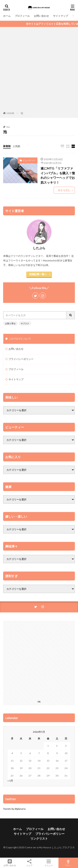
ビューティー (29, 160)
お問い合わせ (41, 16)
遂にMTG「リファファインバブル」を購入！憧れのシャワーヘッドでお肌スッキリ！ (58, 175)
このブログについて (20, 339)
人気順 (16, 146)
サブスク (25, 323)
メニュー (49, 863)
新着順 (7, 146)
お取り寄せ (10, 323)
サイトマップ (61, 16)
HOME (11, 113)
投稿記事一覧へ (38, 274)
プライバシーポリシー (21, 359)
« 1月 (10, 781)
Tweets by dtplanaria (14, 809)
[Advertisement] (39, 70)
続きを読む (64, 190)
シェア (29, 863)
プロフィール (22, 16)
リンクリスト (39, 838)
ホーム (7, 16)
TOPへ (68, 863)
